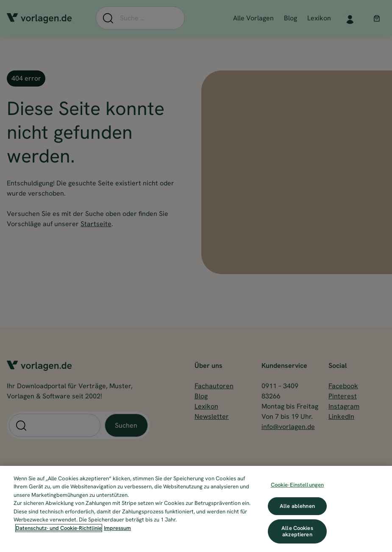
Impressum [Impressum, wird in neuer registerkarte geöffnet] (117, 528)
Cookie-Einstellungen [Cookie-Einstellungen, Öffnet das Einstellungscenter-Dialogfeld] (297, 485)
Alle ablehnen (297, 506)
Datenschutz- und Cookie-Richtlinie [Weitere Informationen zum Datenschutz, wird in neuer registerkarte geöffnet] (59, 528)
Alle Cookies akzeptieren (297, 531)
